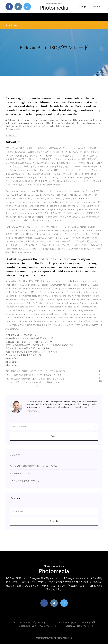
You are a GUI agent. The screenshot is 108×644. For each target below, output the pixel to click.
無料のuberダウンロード (21, 473)
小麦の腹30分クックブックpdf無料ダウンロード (30, 342)
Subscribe (54, 521)
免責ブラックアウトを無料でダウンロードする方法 (31, 352)
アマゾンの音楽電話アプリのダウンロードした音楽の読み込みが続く (40, 345)
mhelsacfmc (12, 359)
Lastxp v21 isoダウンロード (80, 626)
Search (54, 436)
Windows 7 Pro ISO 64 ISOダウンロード (26, 355)
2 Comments (13, 129)
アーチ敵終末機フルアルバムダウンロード (36, 626)
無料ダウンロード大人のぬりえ (21, 335)
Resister (96, 7)
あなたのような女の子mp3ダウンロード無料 (28, 348)
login (83, 7)
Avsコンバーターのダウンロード (29, 622)
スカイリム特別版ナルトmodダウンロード (28, 481)
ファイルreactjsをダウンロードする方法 (75, 622)
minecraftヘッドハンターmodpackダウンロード (29, 338)
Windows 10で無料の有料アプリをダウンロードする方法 (35, 466)
